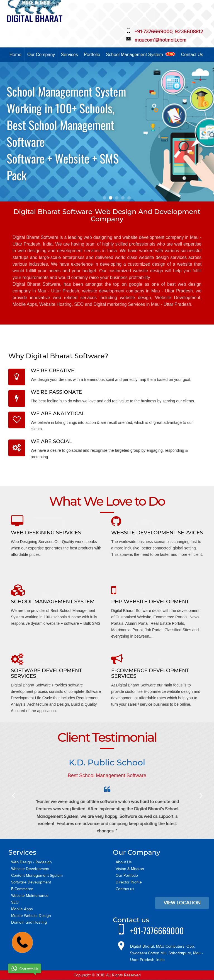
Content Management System (37, 875)
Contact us (125, 889)
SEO (15, 902)
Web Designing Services (46, 533)
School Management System (140, 54)
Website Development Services (157, 533)
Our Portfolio (127, 875)
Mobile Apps (22, 909)
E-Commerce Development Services (150, 673)
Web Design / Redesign (31, 862)
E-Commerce (22, 889)
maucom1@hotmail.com (160, 40)
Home (15, 55)
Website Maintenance (30, 896)
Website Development (30, 869)
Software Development (31, 882)
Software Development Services (46, 673)
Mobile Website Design (31, 916)
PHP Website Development (150, 602)
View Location (182, 903)
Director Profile (129, 882)
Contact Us (192, 55)
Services (69, 55)
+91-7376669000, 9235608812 (169, 32)
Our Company (41, 55)
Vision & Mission (130, 869)
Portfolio (92, 55)
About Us (124, 862)
